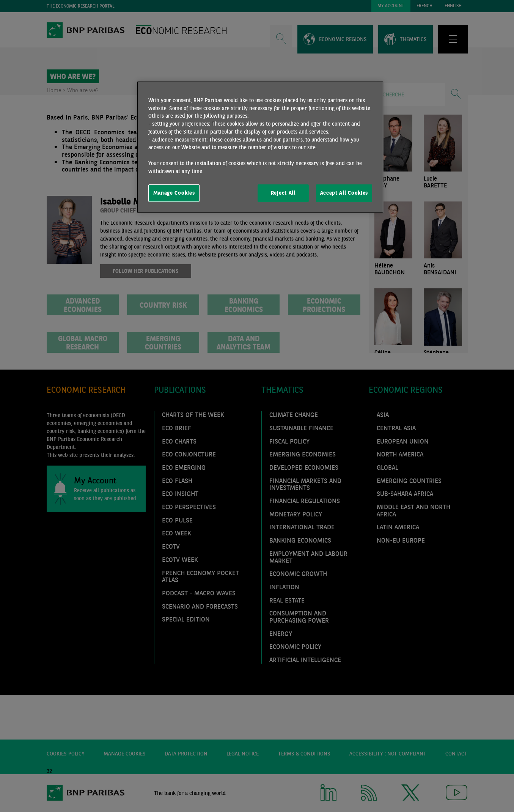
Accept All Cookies (344, 193)
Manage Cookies (174, 193)
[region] (260, 147)
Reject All (283, 193)
